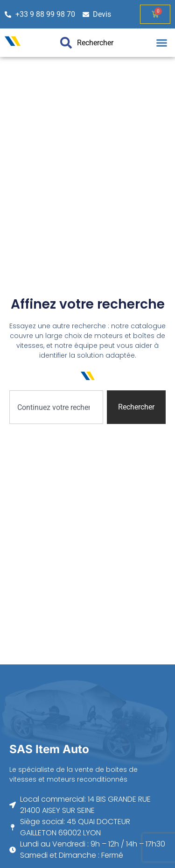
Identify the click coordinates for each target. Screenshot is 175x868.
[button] (162, 43)
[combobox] (56, 407)
